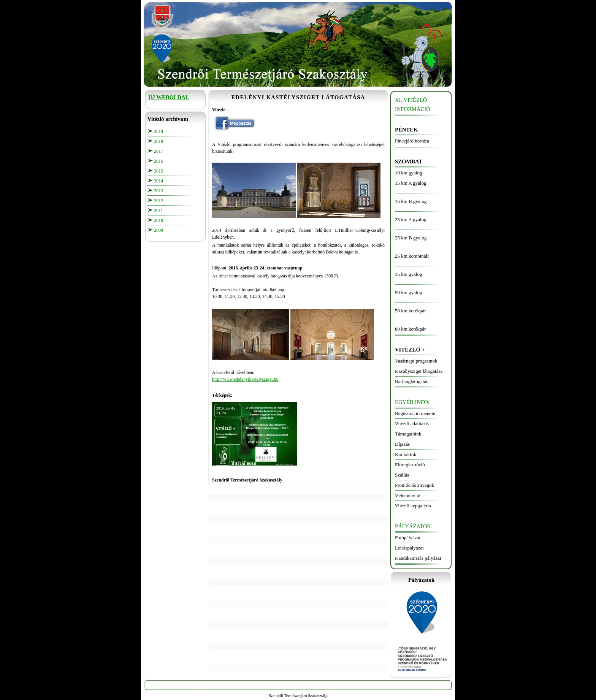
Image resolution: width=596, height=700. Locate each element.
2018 (159, 141)
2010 (159, 220)
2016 (159, 161)
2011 (159, 211)
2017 (159, 151)
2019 (159, 131)
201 (157, 171)
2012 (159, 201)
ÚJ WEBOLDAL (169, 97)
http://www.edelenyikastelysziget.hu (245, 379)
